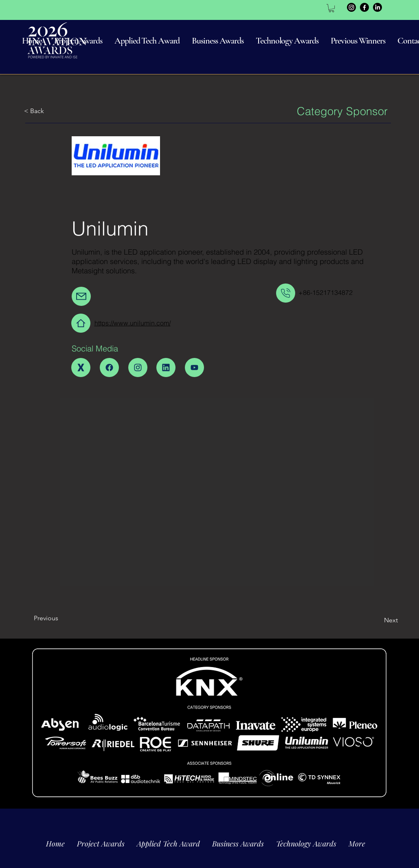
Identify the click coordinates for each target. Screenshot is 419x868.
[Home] (81, 323)
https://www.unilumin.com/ (133, 323)
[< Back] (51, 111)
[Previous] (61, 618)
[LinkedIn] (377, 7)
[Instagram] (351, 7)
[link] (331, 8)
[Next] (377, 620)
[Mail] (81, 296)
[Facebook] (364, 7)
